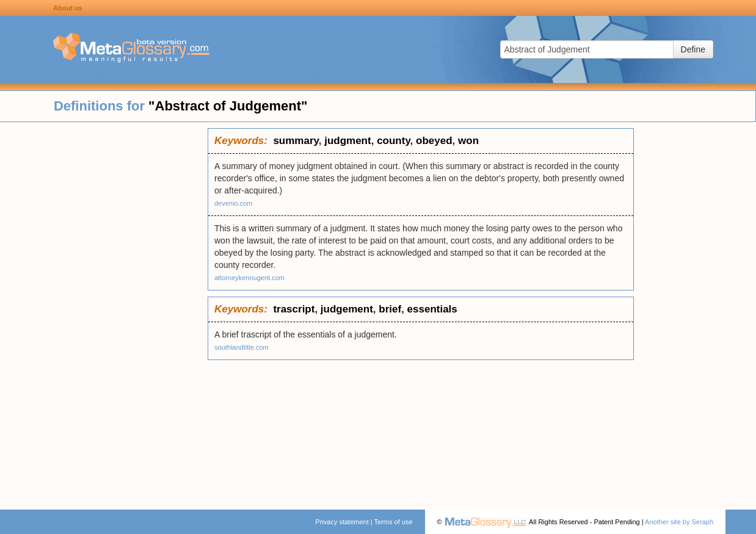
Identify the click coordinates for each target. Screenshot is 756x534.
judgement (347, 309)
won (468, 141)
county (393, 141)
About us (68, 8)
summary (296, 141)
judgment (348, 141)
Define (693, 49)
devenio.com (233, 203)
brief (390, 309)
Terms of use (394, 522)
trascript (294, 309)
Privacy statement (342, 522)
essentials (432, 309)
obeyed (434, 141)
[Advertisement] (104, 311)
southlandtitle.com (242, 347)
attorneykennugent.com (249, 278)
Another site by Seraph (679, 522)
